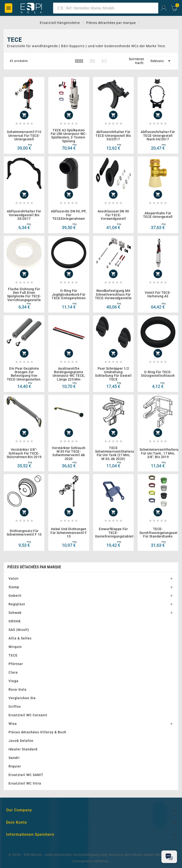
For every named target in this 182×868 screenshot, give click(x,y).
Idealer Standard (23, 749)
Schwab (15, 613)
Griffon (15, 707)
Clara (13, 672)
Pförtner (16, 664)
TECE (13, 655)
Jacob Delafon (21, 741)
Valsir (14, 579)
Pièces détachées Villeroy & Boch (37, 732)
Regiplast (17, 604)
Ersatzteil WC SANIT (26, 775)
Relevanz (161, 61)
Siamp (14, 587)
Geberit (15, 596)
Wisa (13, 724)
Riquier (15, 766)
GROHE (15, 621)
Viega (14, 681)
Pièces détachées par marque (34, 567)
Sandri (14, 758)
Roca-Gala (18, 689)
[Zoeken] (106, 8)
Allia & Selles (20, 638)
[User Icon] (164, 8)
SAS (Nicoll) (19, 630)
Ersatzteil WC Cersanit (28, 715)
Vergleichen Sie (22, 698)
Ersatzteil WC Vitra (25, 783)
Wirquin (15, 647)
